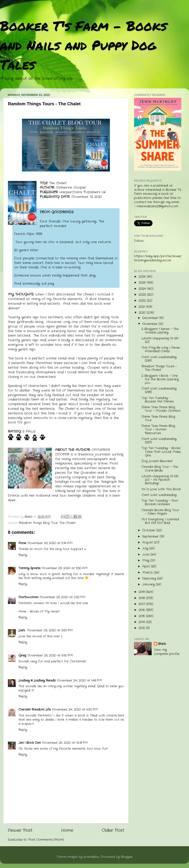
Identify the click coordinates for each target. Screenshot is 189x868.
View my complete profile (167, 652)
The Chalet (67, 523)
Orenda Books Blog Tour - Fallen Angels (160, 512)
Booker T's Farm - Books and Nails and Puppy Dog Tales (83, 45)
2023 (143, 295)
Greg (22, 656)
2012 (142, 628)
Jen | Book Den (30, 743)
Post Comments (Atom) (46, 840)
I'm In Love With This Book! (161, 489)
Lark (22, 630)
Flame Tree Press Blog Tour (158, 418)
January (149, 584)
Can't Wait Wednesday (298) (159, 390)
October (149, 530)
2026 (143, 277)
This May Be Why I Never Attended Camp (161, 349)
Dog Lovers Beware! (157, 461)
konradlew (92, 857)
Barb (162, 644)
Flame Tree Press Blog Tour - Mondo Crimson (161, 409)
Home (67, 831)
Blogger (127, 857)
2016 (142, 610)
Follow (139, 241)
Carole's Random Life (35, 710)
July (146, 548)
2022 (143, 301)
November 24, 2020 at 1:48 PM (80, 681)
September (151, 537)
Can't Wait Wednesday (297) (159, 441)
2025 (143, 283)
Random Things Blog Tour (38, 523)
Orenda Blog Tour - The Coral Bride (160, 469)
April (146, 566)
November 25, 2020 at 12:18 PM (65, 743)
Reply (23, 555)
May (146, 561)
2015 (142, 616)
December (151, 318)
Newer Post (20, 831)
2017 (142, 604)
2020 (143, 313)
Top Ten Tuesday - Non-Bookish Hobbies (160, 502)
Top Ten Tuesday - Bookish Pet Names (158, 400)
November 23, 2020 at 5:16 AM (50, 543)
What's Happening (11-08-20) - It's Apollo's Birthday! (160, 480)
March (148, 573)
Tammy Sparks (29, 568)
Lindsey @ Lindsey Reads (37, 681)
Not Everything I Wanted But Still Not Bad (160, 521)
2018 (142, 598)
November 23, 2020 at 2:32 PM (63, 597)
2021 (142, 307)
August (148, 542)
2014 (142, 622)
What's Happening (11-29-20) (160, 340)
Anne (22, 543)
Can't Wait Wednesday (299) (159, 359)
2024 (143, 289)
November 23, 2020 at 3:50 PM (50, 630)
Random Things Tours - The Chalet (159, 368)
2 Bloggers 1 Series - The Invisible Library (160, 331)
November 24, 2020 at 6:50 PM (75, 710)
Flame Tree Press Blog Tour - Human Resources (158, 429)
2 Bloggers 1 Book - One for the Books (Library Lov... (160, 379)
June (146, 555)
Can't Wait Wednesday (159, 495)
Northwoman (28, 597)
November (150, 324)
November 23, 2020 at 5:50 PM (50, 656)
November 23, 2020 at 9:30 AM (65, 568)
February (150, 579)
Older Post (113, 831)
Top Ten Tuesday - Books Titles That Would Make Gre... (161, 452)
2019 (142, 592)
